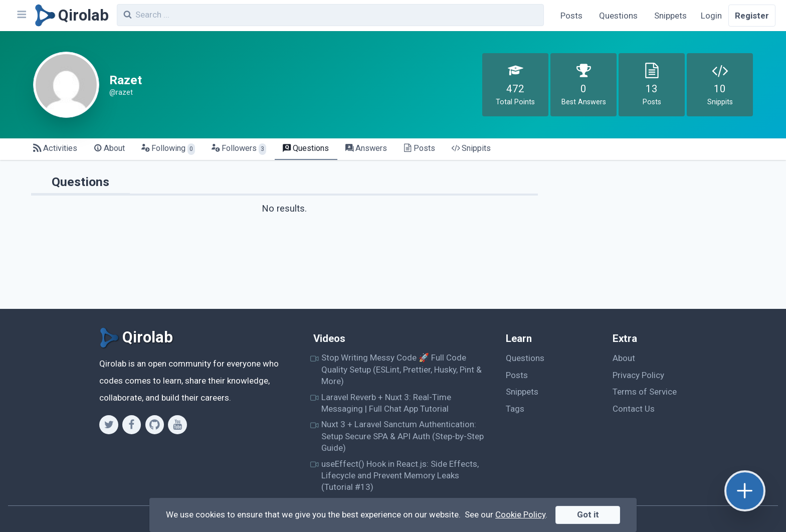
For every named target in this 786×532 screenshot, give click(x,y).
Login (711, 16)
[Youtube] (177, 425)
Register (752, 16)
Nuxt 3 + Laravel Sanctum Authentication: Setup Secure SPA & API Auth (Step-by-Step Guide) (403, 436)
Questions (618, 16)
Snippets (670, 16)
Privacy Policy (638, 375)
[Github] (155, 425)
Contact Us (634, 409)
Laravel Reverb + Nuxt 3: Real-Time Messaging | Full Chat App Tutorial (386, 403)
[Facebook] (132, 425)
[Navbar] (21, 16)
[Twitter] (109, 425)
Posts (571, 16)
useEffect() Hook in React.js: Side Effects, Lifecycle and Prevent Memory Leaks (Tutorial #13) (400, 476)
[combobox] (330, 15)
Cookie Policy (520, 514)
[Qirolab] (70, 16)
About (624, 358)
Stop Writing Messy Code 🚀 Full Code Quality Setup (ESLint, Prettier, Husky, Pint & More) (402, 369)
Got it (588, 514)
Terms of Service (645, 392)
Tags (515, 409)
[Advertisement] (656, 239)
